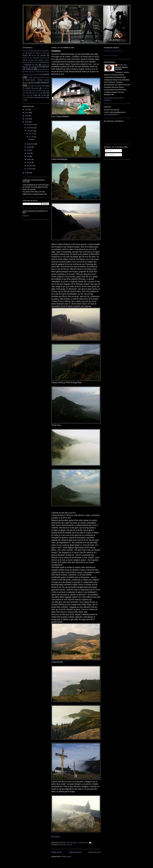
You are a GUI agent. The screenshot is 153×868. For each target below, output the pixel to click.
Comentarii (110, 155)
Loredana (31, 78)
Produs (34, 91)
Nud (27, 83)
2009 (27, 122)
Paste (35, 86)
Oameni (45, 82)
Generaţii (40, 69)
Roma (41, 91)
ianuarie (30, 169)
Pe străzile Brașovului (31, 88)
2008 (27, 173)
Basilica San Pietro (38, 51)
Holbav (27, 72)
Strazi (45, 93)
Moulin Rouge (45, 78)
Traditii (35, 95)
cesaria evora (43, 58)
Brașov (25, 55)
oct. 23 (31, 137)
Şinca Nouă (26, 95)
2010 (27, 119)
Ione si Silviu (35, 72)
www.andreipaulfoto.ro (112, 114)
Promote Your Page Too (111, 56)
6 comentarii (83, 843)
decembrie (31, 125)
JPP (38, 75)
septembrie (31, 144)
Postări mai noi (57, 852)
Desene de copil (28, 67)
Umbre (25, 98)
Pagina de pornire (75, 852)
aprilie (29, 159)
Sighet (30, 93)
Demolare (44, 65)
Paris (29, 86)
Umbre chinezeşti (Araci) (37, 97)
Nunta (33, 83)
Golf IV (47, 69)
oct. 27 (31, 134)
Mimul (37, 78)
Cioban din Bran (28, 60)
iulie (29, 150)
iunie (29, 153)
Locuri (46, 74)
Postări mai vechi (94, 852)
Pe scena (42, 86)
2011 (27, 116)
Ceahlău (43, 55)
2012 (27, 113)
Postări (109, 151)
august (30, 147)
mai (29, 156)
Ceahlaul (31, 139)
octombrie (31, 131)
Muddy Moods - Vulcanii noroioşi (37, 80)
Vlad (24, 100)
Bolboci (30, 53)
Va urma (55, 836)
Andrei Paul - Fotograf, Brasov (113, 51)
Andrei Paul (66, 843)
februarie (30, 166)
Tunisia (44, 95)
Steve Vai (37, 93)
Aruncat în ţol (26, 51)
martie (29, 162)
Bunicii (34, 55)
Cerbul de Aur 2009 (29, 58)
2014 (27, 109)
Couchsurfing (36, 62)
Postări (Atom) (66, 857)
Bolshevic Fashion (41, 53)
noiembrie (31, 128)
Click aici (26, 216)
